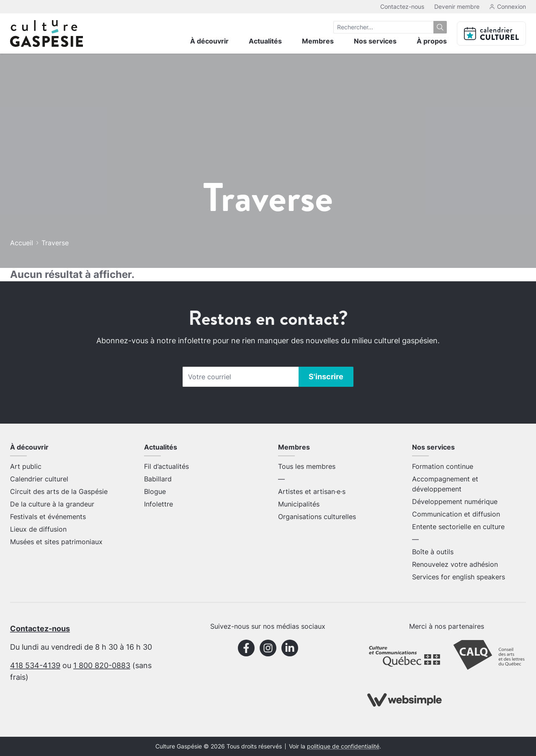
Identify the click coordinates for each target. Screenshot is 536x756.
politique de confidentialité (343, 746)
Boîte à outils (433, 552)
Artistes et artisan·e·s (312, 491)
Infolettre (158, 504)
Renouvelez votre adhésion (455, 564)
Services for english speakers (459, 577)
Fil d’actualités (166, 466)
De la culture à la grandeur (52, 504)
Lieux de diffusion (38, 529)
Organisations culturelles (317, 517)
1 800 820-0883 (102, 665)
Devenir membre (457, 6)
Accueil (22, 243)
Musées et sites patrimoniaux (56, 542)
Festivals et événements (48, 517)
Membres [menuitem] (318, 41)
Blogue (155, 491)
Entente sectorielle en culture (458, 527)
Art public (26, 466)
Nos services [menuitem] (375, 41)
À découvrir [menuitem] (209, 41)
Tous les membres (307, 466)
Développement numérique (455, 501)
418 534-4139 (35, 665)
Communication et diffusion (456, 514)
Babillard (158, 479)
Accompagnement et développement (445, 484)
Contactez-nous (402, 6)
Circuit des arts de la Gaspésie (59, 491)
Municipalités (299, 504)
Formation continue (443, 466)
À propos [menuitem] (432, 41)
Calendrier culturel (39, 479)
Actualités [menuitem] (265, 41)
